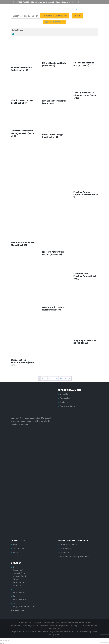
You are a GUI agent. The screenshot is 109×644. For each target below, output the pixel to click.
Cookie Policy (66, 549)
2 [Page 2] (43, 378)
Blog (15, 545)
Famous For (65, 398)
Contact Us (64, 553)
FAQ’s (15, 553)
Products (64, 402)
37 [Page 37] (61, 378)
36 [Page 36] (56, 378)
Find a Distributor (67, 406)
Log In (77, 16)
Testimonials (18, 549)
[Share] (6, 640)
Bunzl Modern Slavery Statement (74, 557)
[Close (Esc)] (9, 640)
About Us (64, 394)
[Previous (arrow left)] (1, 643)
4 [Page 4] (49, 378)
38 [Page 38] (65, 378)
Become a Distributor (55, 16)
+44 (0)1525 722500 (20, 2)
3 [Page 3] (46, 378)
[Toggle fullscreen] (4, 640)
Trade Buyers (62, 2)
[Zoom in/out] (1, 640)
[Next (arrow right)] (4, 643)
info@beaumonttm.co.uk (24, 606)
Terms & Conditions (68, 545)
